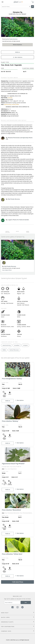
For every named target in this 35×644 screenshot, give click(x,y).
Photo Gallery (7, 232)
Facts (17, 231)
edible (17, 104)
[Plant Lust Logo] (18, 2)
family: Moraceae (14, 350)
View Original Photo (7, 270)
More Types (28, 232)
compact (13, 104)
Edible (4, 350)
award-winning (7, 104)
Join (26, 602)
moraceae (10, 98)
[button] (30, 7)
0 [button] (33, 1)
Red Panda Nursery (10, 266)
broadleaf (17, 345)
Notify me (17, 52)
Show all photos (17, 45)
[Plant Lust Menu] (2, 2)
